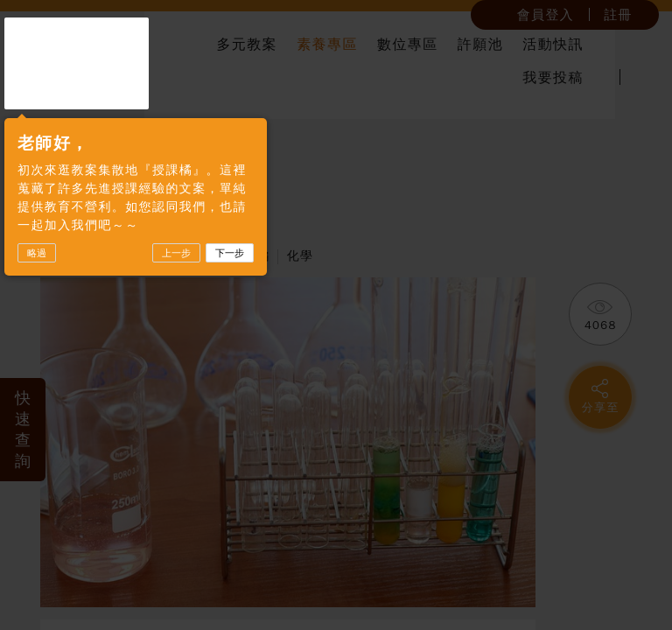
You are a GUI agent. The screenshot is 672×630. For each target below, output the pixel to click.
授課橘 (77, 63)
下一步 (230, 253)
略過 (37, 253)
